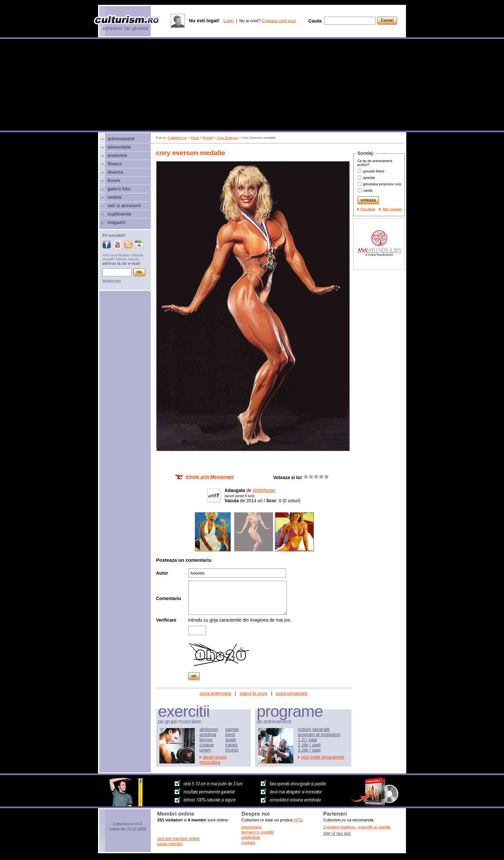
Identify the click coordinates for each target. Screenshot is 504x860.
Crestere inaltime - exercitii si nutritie (357, 827)
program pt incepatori (319, 735)
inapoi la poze (253, 693)
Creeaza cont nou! (279, 21)
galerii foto (119, 189)
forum (114, 180)
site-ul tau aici (337, 833)
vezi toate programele (323, 757)
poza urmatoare (292, 693)
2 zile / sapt (309, 745)
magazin (117, 222)
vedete (115, 197)
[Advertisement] (252, 86)
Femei (208, 138)
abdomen (209, 729)
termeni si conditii (257, 832)
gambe (232, 729)
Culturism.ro (177, 138)
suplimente (120, 214)
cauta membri (170, 844)
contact (248, 842)
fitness (115, 164)
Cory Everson (227, 138)
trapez (232, 745)
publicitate (251, 837)
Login (229, 21)
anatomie (117, 155)
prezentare (251, 827)
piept (230, 735)
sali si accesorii (124, 206)
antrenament (121, 139)
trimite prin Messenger (210, 477)
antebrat (208, 735)
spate (231, 740)
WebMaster (264, 490)
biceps (206, 740)
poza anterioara (215, 693)
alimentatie (119, 147)
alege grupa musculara (213, 760)
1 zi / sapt (308, 740)
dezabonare (112, 281)
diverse (116, 172)
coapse (207, 745)
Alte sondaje (392, 209)
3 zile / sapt (309, 750)
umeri (205, 750)
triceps (232, 750)
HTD (298, 820)
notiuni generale (314, 729)
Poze (195, 138)
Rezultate (368, 209)
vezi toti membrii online (178, 839)
